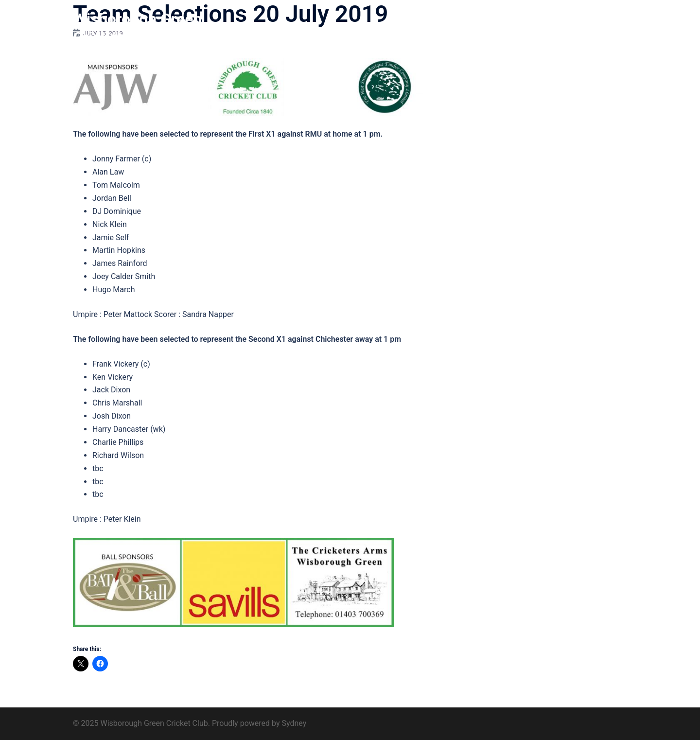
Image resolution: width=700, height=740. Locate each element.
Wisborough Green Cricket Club (137, 28)
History (444, 28)
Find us (563, 28)
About (410, 28)
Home (379, 28)
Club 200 (482, 28)
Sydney (294, 723)
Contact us (604, 28)
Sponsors (524, 28)
